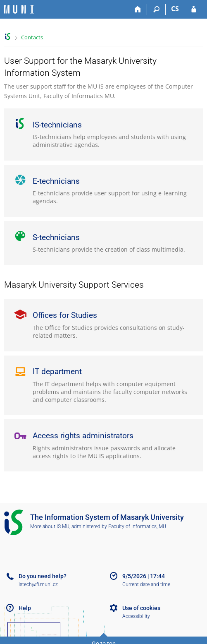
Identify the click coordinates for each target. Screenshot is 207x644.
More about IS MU (50, 526)
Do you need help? (43, 576)
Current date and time (146, 584)
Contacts (32, 37)
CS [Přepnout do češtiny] (175, 9)
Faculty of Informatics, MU (137, 526)
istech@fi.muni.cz (38, 584)
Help (25, 608)
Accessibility (136, 616)
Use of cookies (141, 608)
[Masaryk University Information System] (19, 9)
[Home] (138, 10)
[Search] (156, 10)
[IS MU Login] (194, 10)
